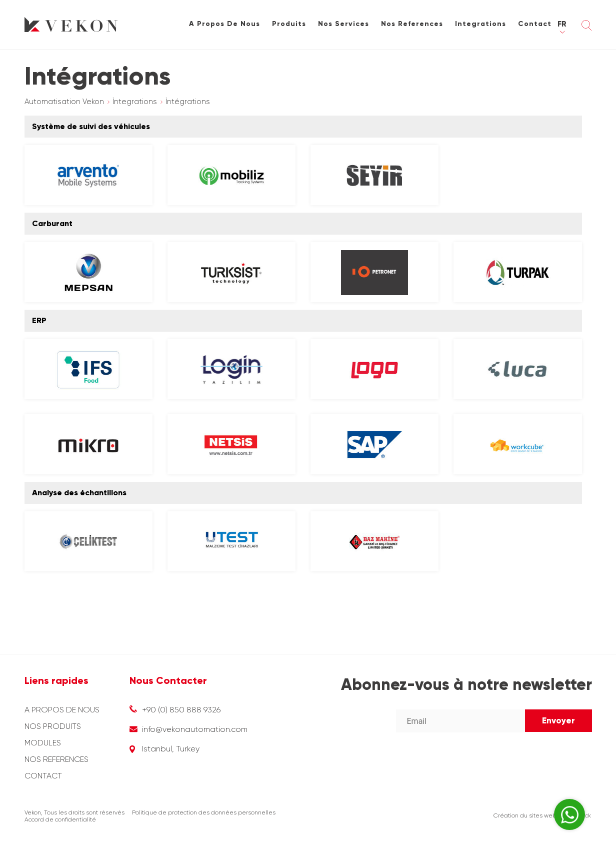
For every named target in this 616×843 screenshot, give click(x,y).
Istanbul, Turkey (171, 749)
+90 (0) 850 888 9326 (181, 710)
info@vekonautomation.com (195, 729)
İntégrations (188, 102)
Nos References (412, 24)
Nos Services (343, 24)
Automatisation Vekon (64, 102)
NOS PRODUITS (53, 726)
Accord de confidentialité (60, 819)
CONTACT (43, 776)
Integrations (480, 24)
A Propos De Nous (224, 24)
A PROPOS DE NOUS (62, 710)
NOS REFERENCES (56, 759)
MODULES (43, 743)
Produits (289, 24)
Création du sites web (525, 815)
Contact (535, 24)
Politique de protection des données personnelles (204, 812)
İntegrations (135, 102)
